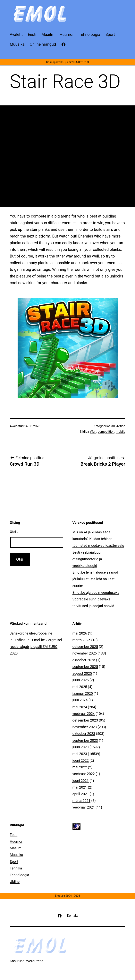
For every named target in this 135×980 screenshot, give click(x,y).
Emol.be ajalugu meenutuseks (96, 592)
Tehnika (16, 868)
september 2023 (85, 740)
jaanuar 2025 (83, 693)
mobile (121, 432)
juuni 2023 (81, 747)
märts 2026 (81, 640)
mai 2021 (80, 787)
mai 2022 (80, 767)
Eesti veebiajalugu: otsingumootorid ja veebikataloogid (87, 559)
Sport (14, 862)
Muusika (16, 855)
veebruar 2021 (84, 807)
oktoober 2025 (84, 660)
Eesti (14, 835)
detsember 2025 (85, 647)
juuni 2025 (81, 680)
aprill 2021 (81, 794)
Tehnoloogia (19, 875)
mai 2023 (80, 754)
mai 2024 (80, 707)
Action (121, 426)
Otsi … (15, 532)
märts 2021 (81, 801)
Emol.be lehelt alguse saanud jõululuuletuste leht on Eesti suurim (95, 579)
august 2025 (82, 673)
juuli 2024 (80, 700)
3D (113, 426)
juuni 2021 (81, 781)
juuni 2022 (81, 760)
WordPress (35, 961)
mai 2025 (80, 687)
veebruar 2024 (84, 714)
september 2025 (85, 667)
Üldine (15, 882)
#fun (93, 432)
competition (106, 432)
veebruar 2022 (84, 774)
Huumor (16, 841)
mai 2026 (80, 633)
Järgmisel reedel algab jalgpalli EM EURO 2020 (36, 647)
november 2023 (85, 727)
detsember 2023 (85, 720)
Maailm (16, 848)
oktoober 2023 (84, 734)
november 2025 (85, 653)
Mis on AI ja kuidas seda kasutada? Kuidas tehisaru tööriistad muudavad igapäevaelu (98, 539)
